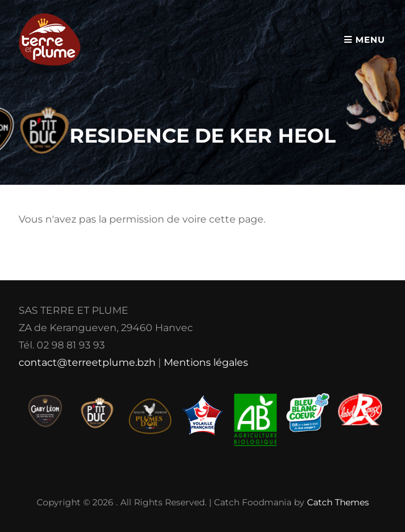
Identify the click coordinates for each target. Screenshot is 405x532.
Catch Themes (338, 502)
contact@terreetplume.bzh (87, 362)
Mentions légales (206, 362)
